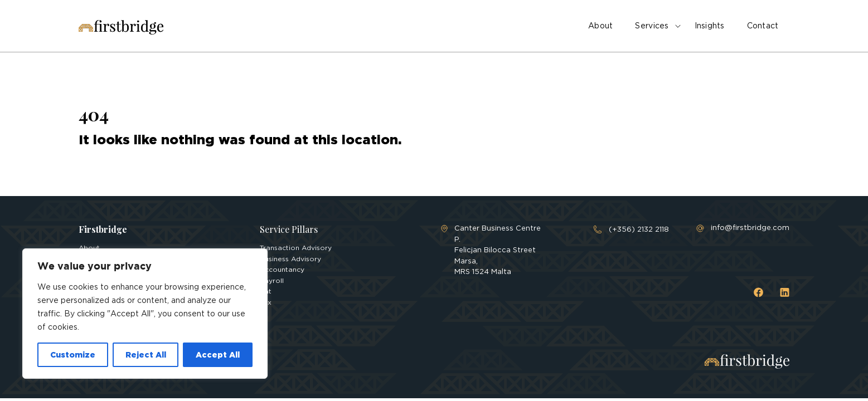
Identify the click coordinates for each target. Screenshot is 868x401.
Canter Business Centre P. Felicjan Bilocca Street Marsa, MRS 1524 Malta (498, 250)
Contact (763, 26)
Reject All (146, 354)
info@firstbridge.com (750, 228)
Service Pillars (289, 229)
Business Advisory (290, 259)
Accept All (218, 354)
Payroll (272, 280)
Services (652, 26)
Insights (710, 26)
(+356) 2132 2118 (639, 229)
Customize (73, 354)
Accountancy (282, 269)
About (600, 26)
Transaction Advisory (296, 248)
